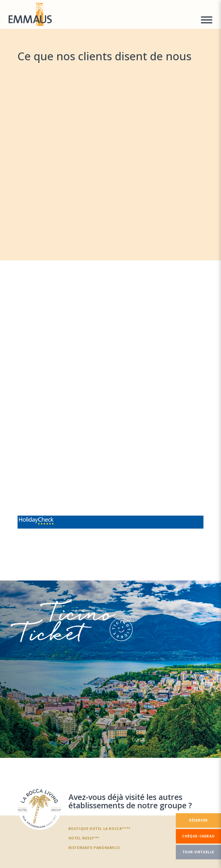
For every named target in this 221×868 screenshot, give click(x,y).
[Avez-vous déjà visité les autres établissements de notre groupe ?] (39, 808)
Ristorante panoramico (94, 848)
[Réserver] (198, 820)
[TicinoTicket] (110, 669)
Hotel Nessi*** (84, 838)
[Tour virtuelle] (198, 852)
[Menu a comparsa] (207, 21)
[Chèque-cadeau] (198, 836)
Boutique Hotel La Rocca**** (100, 828)
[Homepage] (101, 14)
